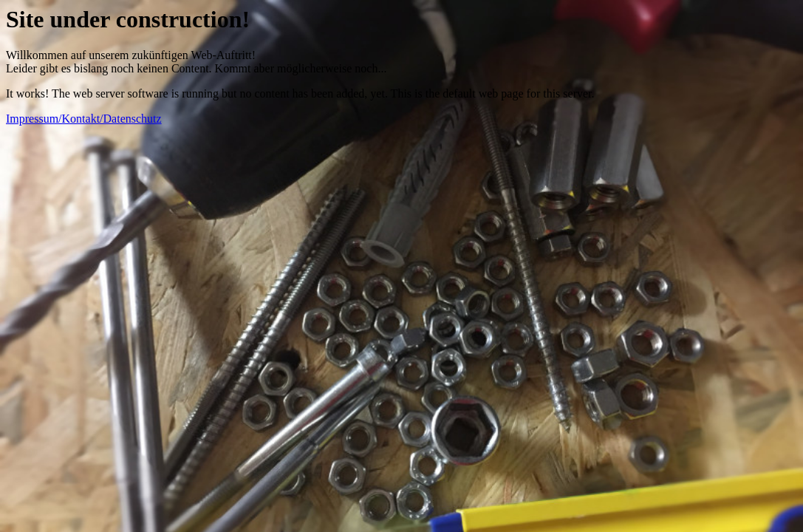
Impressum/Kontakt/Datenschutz (84, 119)
